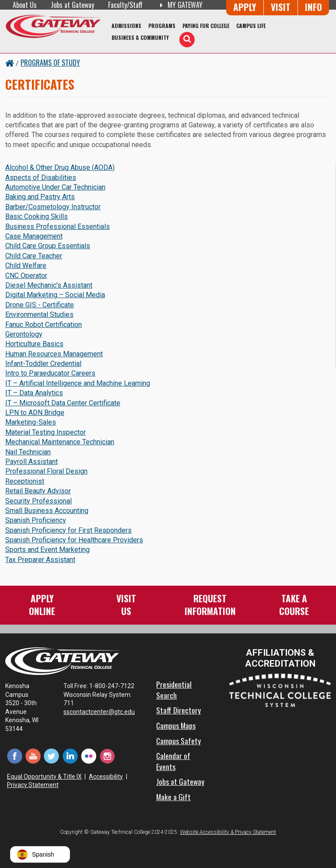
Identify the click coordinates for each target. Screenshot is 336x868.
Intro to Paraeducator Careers (50, 373)
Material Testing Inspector (45, 432)
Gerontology (24, 334)
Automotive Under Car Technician (55, 187)
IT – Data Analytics (34, 393)
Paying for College (206, 26)
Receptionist (25, 481)
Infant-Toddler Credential (43, 364)
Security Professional (38, 501)
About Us (25, 5)
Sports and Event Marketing (47, 550)
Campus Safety (178, 741)
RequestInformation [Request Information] (210, 604)
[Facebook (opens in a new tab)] (14, 755)
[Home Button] (10, 63)
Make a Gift (173, 797)
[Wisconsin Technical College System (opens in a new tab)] (280, 690)
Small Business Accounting (47, 511)
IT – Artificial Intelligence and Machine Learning (78, 383)
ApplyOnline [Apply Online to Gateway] (42, 604)
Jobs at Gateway (72, 5)
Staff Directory (178, 710)
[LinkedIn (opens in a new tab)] (70, 755)
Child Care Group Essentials (48, 246)
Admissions (126, 26)
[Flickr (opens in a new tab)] (89, 755)
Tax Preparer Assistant (40, 560)
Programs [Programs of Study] (162, 26)
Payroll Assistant (31, 462)
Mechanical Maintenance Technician (60, 442)
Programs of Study (50, 63)
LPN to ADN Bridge (35, 413)
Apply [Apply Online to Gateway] (245, 7)
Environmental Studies (39, 315)
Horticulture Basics (34, 344)
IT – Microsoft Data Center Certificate (63, 403)
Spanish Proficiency (36, 520)
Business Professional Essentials (58, 227)
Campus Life (251, 26)
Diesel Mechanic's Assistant (49, 285)
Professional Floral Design (46, 471)
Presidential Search (174, 690)
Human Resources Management (54, 354)
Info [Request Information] (313, 7)
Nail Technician (28, 452)
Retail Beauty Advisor (38, 491)
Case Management (34, 236)
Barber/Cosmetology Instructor (53, 207)
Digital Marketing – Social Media (55, 295)
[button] (40, 854)
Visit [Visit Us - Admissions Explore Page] (281, 7)
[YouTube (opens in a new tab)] (33, 755)
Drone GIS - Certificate (40, 305)
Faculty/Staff (125, 5)
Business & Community (140, 37)
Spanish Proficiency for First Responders (68, 530)
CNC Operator (26, 276)
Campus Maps (176, 725)
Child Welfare (26, 265)
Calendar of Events (173, 761)
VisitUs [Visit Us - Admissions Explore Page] (126, 604)
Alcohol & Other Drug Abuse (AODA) (60, 167)
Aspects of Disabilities (41, 177)
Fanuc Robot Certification (44, 325)
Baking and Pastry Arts (40, 197)
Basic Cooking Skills (37, 216)
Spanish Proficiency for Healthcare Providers (74, 540)
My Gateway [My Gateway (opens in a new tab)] (180, 5)
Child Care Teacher (34, 256)
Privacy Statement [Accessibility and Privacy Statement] (33, 785)
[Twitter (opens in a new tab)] (52, 755)
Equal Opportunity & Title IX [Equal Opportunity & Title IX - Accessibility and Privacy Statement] (44, 777)
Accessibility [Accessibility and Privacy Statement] (106, 777)
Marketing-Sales (31, 422)
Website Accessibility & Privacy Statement (228, 832)
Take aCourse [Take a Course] (294, 604)
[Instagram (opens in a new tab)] (107, 755)
